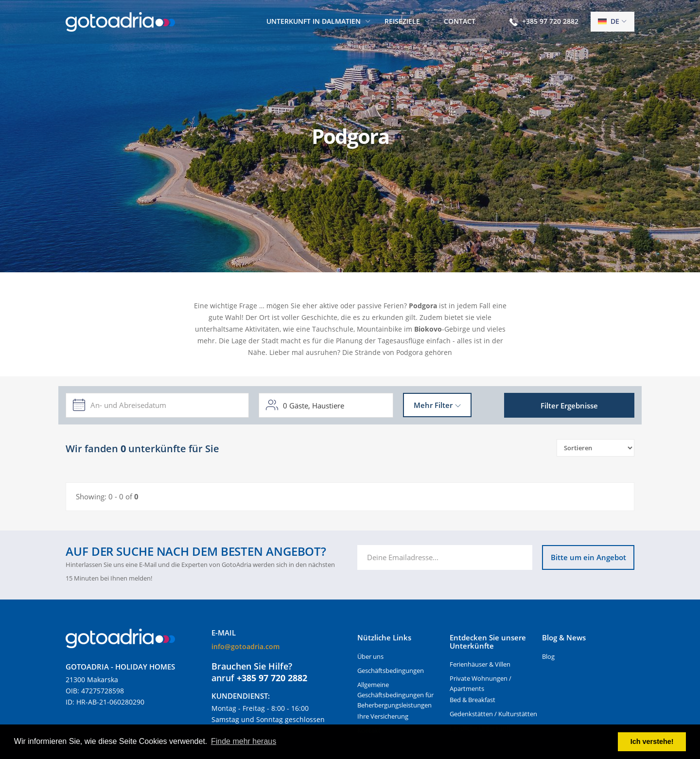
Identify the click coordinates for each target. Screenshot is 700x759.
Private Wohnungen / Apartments (481, 683)
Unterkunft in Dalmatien (314, 21)
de (609, 21)
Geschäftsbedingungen (391, 671)
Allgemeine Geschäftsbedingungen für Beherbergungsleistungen (395, 695)
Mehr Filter (433, 405)
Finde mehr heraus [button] (244, 741)
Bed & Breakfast (472, 700)
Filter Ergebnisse (569, 406)
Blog (548, 656)
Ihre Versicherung (383, 716)
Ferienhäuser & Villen (480, 664)
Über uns (370, 656)
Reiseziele (402, 21)
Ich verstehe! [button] (652, 741)
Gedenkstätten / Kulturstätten (493, 714)
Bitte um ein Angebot (588, 557)
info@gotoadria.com (245, 646)
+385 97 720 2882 (550, 21)
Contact (460, 21)
